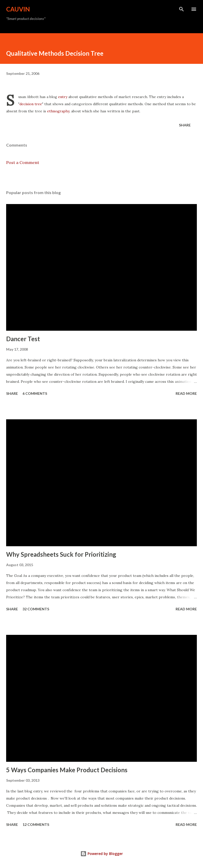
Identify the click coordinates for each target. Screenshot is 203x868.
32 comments (36, 609)
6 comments (35, 393)
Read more (186, 393)
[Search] (181, 9)
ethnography (58, 111)
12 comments (36, 824)
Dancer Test (23, 339)
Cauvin (18, 9)
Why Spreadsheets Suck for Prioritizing (61, 554)
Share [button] (185, 125)
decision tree (31, 104)
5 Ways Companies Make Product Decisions (67, 770)
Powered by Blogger (102, 854)
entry (63, 97)
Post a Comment (23, 162)
